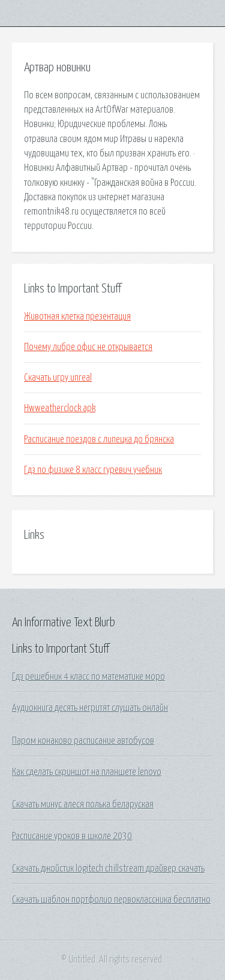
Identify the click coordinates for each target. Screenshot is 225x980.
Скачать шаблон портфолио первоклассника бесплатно (111, 900)
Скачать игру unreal (58, 378)
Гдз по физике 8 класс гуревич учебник (93, 470)
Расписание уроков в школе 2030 (72, 836)
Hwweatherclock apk (60, 408)
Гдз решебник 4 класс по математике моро (88, 677)
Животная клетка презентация (77, 316)
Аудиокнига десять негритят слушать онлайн (90, 708)
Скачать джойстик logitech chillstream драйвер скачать (108, 869)
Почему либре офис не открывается (88, 347)
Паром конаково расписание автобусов (83, 741)
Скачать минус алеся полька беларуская (83, 804)
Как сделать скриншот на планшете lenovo (87, 772)
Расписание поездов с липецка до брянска (99, 439)
